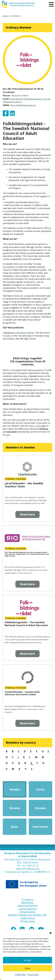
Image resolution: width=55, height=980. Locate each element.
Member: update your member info (27, 915)
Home (5, 16)
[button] (51, 933)
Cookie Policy (20, 975)
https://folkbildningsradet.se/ (23, 105)
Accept (27, 960)
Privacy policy (33, 975)
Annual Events (28, 912)
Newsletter (27, 903)
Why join (16, 420)
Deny (27, 968)
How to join (35, 426)
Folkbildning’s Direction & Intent (18, 333)
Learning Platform (28, 906)
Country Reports (27, 909)
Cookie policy (27, 918)
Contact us (27, 899)
